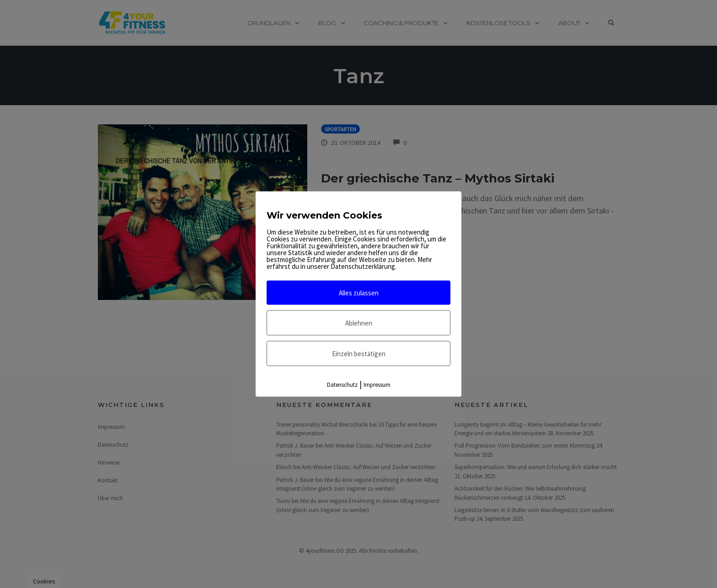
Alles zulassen (359, 293)
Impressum (377, 385)
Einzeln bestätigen (359, 354)
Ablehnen (359, 323)
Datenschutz (342, 385)
